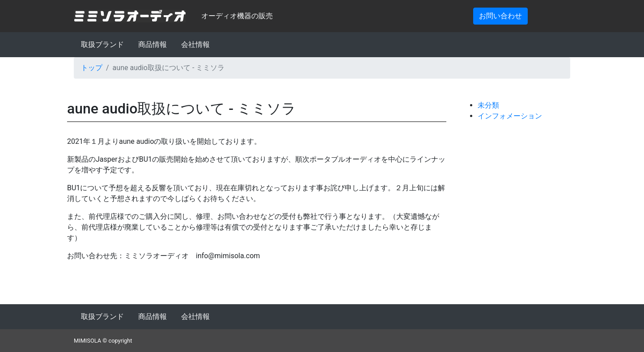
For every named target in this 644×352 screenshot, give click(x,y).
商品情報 (153, 44)
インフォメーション (510, 116)
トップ (92, 68)
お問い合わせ (500, 16)
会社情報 (195, 44)
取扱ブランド (102, 44)
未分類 (488, 105)
